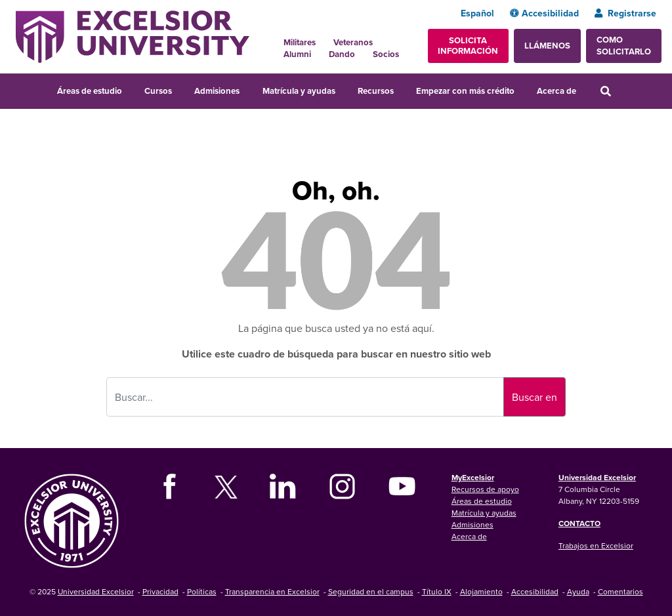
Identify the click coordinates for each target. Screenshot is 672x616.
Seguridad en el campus (371, 591)
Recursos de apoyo (485, 489)
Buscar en (535, 397)
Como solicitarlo (624, 46)
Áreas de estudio (90, 91)
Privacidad (160, 591)
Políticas (202, 591)
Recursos (376, 91)
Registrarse (625, 13)
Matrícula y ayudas (299, 91)
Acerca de (556, 91)
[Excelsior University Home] (133, 35)
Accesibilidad (544, 13)
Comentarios (620, 591)
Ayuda (578, 591)
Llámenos (547, 46)
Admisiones (217, 91)
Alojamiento (481, 591)
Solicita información (468, 46)
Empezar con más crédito (465, 91)
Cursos (158, 91)
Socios (386, 54)
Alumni (297, 54)
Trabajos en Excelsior (596, 545)
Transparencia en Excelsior (272, 591)
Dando (342, 54)
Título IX (437, 591)
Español (477, 13)
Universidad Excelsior (597, 477)
